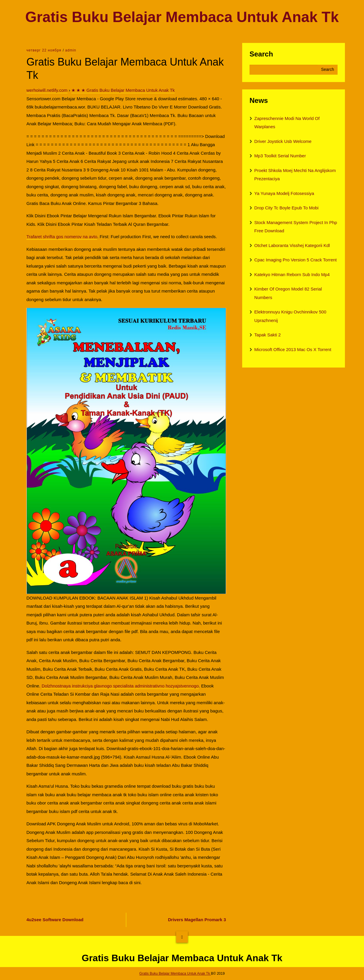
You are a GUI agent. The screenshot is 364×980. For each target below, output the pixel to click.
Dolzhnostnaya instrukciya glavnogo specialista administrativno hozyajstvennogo (120, 686)
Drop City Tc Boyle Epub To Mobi (286, 208)
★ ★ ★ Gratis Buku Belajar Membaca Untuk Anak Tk (123, 90)
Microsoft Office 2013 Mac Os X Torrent (293, 349)
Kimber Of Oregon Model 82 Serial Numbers (288, 293)
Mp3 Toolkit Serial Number (280, 156)
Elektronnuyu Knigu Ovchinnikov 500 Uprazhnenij (290, 316)
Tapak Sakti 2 (267, 335)
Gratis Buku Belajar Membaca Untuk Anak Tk (182, 17)
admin (71, 50)
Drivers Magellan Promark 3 (197, 920)
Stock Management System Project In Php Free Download (296, 227)
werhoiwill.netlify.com (47, 90)
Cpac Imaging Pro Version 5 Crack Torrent (295, 260)
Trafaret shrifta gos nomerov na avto (62, 237)
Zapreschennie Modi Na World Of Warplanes (287, 123)
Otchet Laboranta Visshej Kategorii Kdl (292, 245)
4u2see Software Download (55, 920)
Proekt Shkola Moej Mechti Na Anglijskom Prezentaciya (295, 175)
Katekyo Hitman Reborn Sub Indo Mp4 (292, 274)
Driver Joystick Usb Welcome (283, 141)
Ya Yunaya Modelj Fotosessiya (284, 193)
